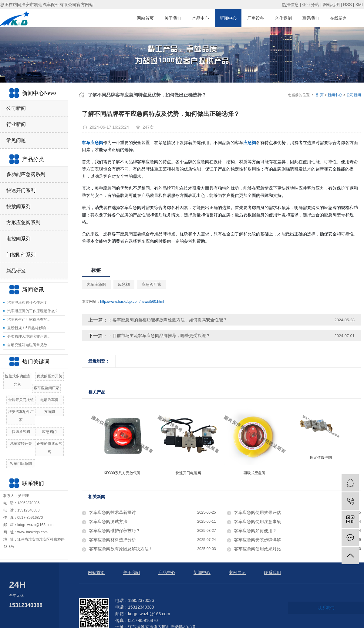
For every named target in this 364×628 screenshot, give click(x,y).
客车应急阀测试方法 (108, 522)
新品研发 (16, 271)
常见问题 (16, 140)
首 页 (319, 95)
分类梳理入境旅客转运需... (29, 336)
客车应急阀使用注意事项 (258, 522)
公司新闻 (16, 108)
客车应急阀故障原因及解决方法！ (121, 549)
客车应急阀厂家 (46, 388)
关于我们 (173, 18)
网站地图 (331, 5)
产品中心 (201, 18)
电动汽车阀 (49, 400)
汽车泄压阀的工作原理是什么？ (33, 311)
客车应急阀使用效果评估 (258, 512)
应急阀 (124, 284)
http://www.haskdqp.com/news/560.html (132, 302)
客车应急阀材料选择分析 (113, 540)
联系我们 (311, 18)
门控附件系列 (21, 255)
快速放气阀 (21, 432)
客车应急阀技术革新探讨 (113, 512)
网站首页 (145, 18)
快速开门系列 (21, 190)
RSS (347, 5)
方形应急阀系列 (23, 223)
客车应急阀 (96, 284)
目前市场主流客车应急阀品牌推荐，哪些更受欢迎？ (161, 336)
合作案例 (283, 18)
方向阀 (49, 412)
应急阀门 (49, 432)
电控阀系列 (19, 239)
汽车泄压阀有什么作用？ (27, 302)
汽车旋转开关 (21, 444)
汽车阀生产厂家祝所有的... (29, 319)
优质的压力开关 (49, 376)
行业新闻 (16, 124)
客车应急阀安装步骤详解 (258, 540)
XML (360, 5)
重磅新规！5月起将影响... (28, 328)
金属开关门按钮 (21, 400)
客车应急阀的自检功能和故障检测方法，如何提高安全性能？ (170, 320)
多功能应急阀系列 (26, 174)
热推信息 (290, 5)
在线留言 (339, 18)
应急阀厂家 (152, 284)
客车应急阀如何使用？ (255, 531)
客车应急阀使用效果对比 (258, 549)
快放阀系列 (19, 206)
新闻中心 (228, 18)
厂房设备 (256, 18)
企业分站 (311, 5)
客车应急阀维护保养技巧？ (115, 531)
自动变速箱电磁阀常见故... (29, 345)
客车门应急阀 (21, 464)
